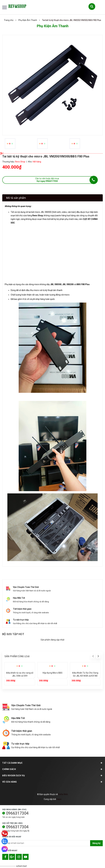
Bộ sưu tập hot (13, 634)
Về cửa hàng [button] (52, 782)
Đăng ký (96, 843)
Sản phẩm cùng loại (17, 656)
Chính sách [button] (52, 769)
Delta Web (63, 794)
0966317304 (17, 813)
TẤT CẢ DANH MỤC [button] (52, 763)
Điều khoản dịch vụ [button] (52, 776)
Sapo (59, 799)
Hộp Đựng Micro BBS (53, 673)
